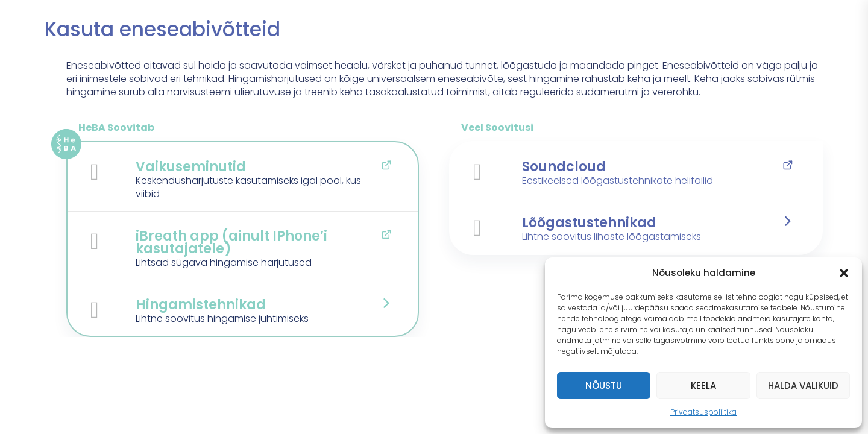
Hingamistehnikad (201, 305)
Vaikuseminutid (191, 167)
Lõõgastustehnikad (589, 223)
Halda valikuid (803, 385)
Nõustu (604, 385)
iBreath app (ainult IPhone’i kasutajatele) (231, 242)
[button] (844, 273)
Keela (703, 385)
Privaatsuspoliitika (703, 412)
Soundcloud (564, 167)
